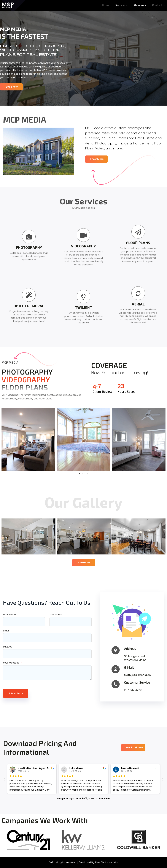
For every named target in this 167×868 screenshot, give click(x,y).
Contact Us (159, 5)
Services (121, 5)
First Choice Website (106, 862)
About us (140, 5)
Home (106, 5)
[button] (80, 473)
